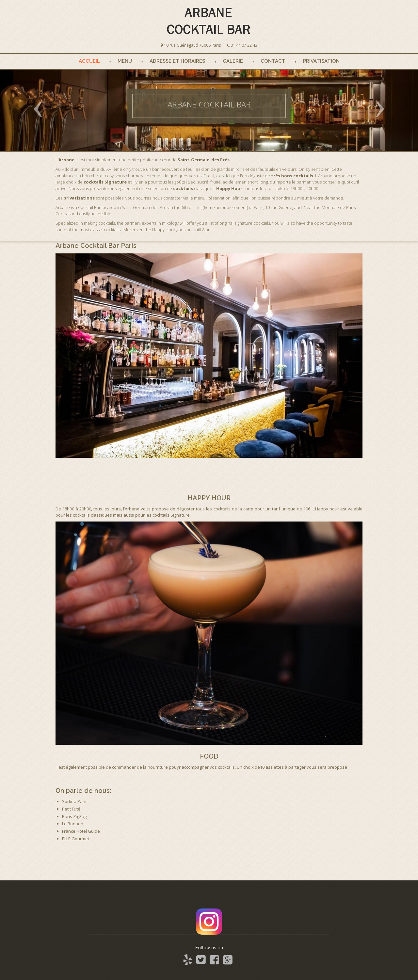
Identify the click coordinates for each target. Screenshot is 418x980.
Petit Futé (71, 809)
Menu (125, 61)
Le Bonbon (73, 824)
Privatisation (321, 61)
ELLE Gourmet (76, 839)
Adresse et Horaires (177, 61)
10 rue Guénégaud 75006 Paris (192, 45)
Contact (273, 61)
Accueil (89, 61)
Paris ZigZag (74, 816)
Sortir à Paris (75, 801)
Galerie (233, 61)
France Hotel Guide (81, 831)
